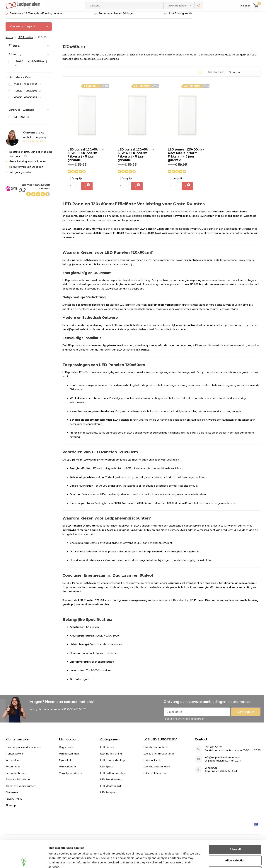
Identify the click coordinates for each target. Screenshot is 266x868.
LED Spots (107, 769)
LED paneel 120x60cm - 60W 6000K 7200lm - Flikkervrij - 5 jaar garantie (186, 157)
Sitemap (11, 808)
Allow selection (235, 833)
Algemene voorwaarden (20, 789)
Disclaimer (12, 795)
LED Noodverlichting (112, 763)
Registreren (66, 750)
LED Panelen (25, 40)
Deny (235, 844)
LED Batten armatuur (113, 776)
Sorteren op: (216, 75)
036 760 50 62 (213, 750)
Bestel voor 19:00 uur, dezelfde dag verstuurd (37, 16)
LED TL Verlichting (111, 756)
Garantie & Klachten (18, 782)
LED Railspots (109, 795)
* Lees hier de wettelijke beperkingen (184, 721)
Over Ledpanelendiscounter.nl (24, 750)
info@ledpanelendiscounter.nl (222, 760)
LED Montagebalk (111, 789)
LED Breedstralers (111, 782)
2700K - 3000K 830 (27, 87)
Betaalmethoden (16, 776)
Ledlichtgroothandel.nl (157, 769)
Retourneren (13, 769)
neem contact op (33, 144)
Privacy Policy (14, 802)
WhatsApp (211, 771)
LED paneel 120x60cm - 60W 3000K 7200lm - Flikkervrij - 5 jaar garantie (86, 157)
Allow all (235, 822)
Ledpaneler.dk (152, 763)
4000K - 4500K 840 (27, 94)
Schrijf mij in (246, 714)
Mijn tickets (66, 763)
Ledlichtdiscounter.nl (156, 750)
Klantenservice (14, 756)
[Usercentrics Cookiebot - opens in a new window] (24, 861)
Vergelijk (75, 181)
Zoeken (199, 6)
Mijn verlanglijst (68, 769)
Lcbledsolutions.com (156, 776)
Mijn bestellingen (69, 756)
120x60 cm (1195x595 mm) (31, 66)
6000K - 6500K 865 (27, 100)
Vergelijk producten (71, 776)
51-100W (22, 120)
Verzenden (12, 763)
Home (9, 40)
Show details (194, 861)
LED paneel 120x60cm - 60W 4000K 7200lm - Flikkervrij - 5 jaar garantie (136, 157)
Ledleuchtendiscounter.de (159, 756)
